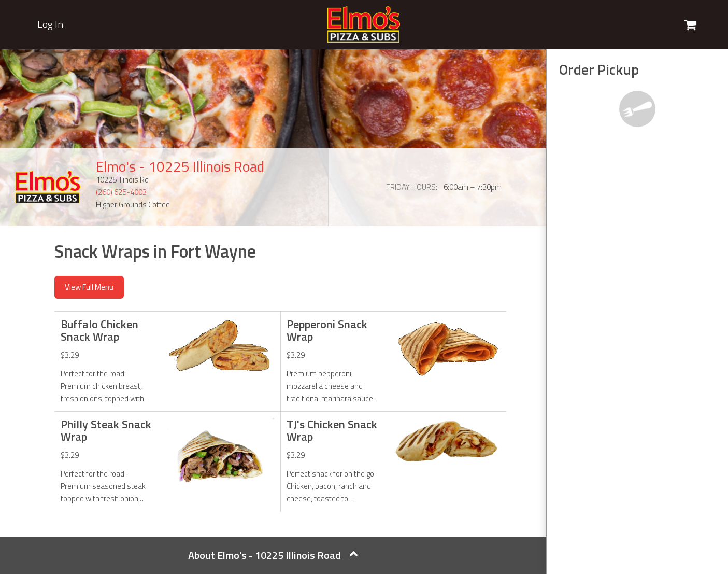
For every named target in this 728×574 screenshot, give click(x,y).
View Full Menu (89, 287)
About (273, 555)
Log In (50, 24)
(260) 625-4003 (121, 192)
